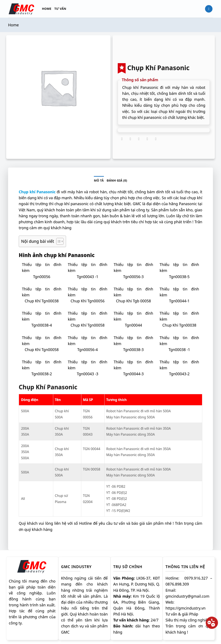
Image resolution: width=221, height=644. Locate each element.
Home (47, 9)
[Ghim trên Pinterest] (147, 139)
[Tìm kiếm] (209, 9)
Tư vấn (60, 9)
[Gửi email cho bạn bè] (139, 139)
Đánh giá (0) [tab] (117, 180)
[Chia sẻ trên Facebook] (122, 139)
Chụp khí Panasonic (37, 192)
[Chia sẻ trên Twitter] (130, 139)
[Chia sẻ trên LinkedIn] (156, 139)
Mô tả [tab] (99, 180)
